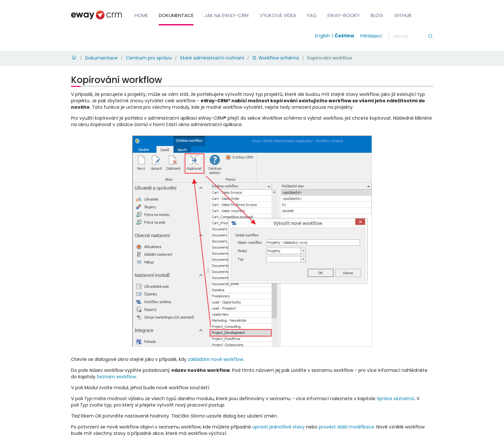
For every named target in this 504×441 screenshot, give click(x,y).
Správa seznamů (396, 399)
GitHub (403, 15)
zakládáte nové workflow (215, 359)
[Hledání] (410, 37)
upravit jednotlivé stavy (279, 427)
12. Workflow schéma (276, 58)
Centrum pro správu (149, 58)
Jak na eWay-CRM (226, 15)
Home (141, 15)
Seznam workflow (116, 377)
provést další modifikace (346, 427)
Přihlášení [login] (371, 36)
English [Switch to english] (323, 36)
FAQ (312, 15)
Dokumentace (176, 15)
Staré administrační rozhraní (212, 58)
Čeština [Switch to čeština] (344, 36)
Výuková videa (278, 15)
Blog (377, 15)
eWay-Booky (344, 15)
